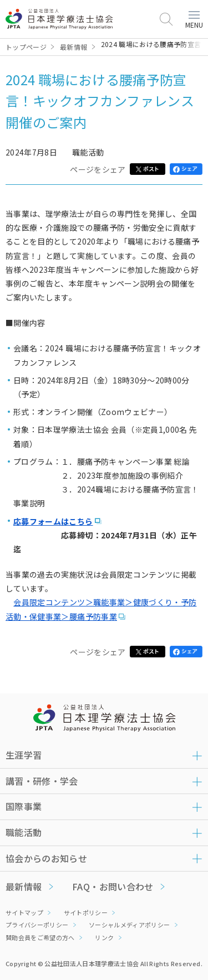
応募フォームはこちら (53, 521)
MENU (194, 20)
